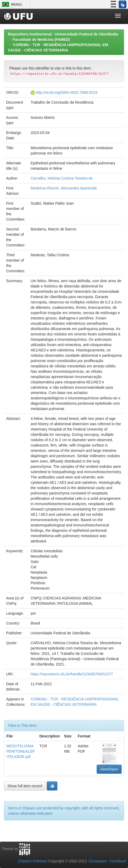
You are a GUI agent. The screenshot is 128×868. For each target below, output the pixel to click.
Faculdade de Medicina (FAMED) (41, 39)
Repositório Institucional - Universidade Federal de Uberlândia (63, 34)
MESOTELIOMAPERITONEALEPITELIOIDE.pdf (21, 751)
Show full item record (25, 786)
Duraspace (98, 861)
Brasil (11, 4)
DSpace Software (33, 861)
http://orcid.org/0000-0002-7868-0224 (67, 92)
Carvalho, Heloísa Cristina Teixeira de (62, 178)
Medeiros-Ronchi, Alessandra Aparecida (64, 188)
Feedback (118, 861)
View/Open (109, 769)
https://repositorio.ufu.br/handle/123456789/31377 (72, 674)
